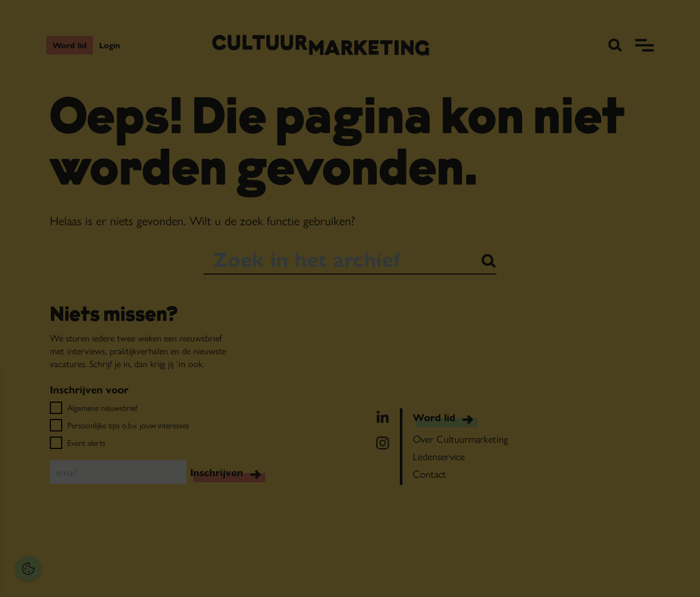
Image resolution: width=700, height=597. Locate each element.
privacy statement (44, 445)
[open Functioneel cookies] (158, 480)
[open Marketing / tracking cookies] (158, 511)
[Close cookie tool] (159, 385)
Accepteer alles (87, 548)
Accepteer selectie (88, 578)
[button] (77, 478)
